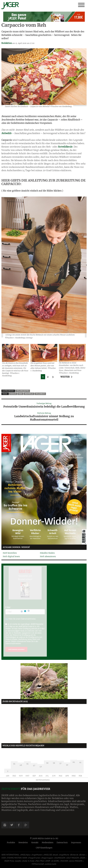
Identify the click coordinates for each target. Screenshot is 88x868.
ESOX (4, 858)
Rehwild (29, 394)
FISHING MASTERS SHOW (17, 858)
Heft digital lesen (11, 556)
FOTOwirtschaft (38, 864)
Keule (13, 394)
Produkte (11, 843)
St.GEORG (55, 861)
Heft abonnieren (48, 556)
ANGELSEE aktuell (51, 855)
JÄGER (83, 858)
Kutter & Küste (29, 861)
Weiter (65, 377)
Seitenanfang (43, 780)
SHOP (48, 861)
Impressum (76, 843)
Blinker (82, 855)
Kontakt (35, 843)
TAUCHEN (64, 861)
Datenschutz (62, 843)
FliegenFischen (35, 858)
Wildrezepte (23, 391)
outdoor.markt (51, 864)
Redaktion (7, 43)
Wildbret (40, 394)
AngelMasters (37, 855)
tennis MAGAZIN (76, 861)
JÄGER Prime (9, 861)
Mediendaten (48, 843)
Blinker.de (74, 855)
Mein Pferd (40, 861)
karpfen (18, 861)
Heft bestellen (10, 553)
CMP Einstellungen (44, 848)
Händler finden (47, 553)
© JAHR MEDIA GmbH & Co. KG (44, 839)
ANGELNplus (26, 855)
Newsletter (23, 843)
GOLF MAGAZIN (73, 858)
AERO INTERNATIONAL (10, 855)
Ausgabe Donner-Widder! (16, 547)
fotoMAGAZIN (60, 858)
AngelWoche (64, 855)
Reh (20, 394)
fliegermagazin (48, 858)
